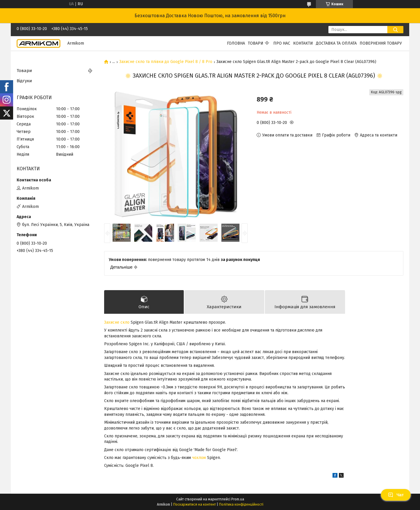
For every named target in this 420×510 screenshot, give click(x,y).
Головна (236, 43)
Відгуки (24, 81)
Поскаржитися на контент (195, 504)
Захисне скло (117, 322)
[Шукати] (395, 30)
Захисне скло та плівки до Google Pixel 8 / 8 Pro (166, 62)
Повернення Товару (381, 43)
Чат (396, 495)
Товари (256, 43)
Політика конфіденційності (241, 504)
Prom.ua (238, 499)
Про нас (282, 43)
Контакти (303, 43)
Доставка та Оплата (336, 43)
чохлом (199, 458)
